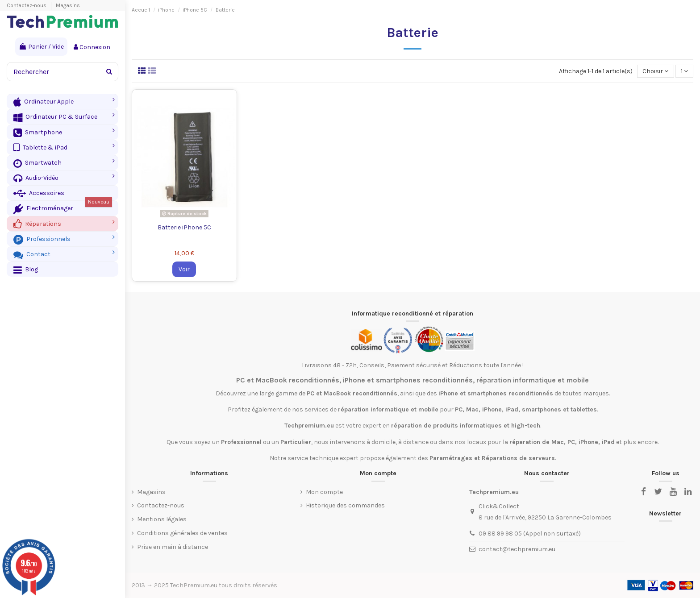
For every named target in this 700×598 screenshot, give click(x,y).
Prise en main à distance (173, 547)
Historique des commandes (345, 505)
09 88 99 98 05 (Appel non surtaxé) (530, 534)
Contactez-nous (27, 5)
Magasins (68, 5)
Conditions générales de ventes (182, 533)
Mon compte (324, 492)
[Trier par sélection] (655, 71)
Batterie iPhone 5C (184, 227)
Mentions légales (162, 519)
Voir (184, 269)
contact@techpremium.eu (517, 549)
